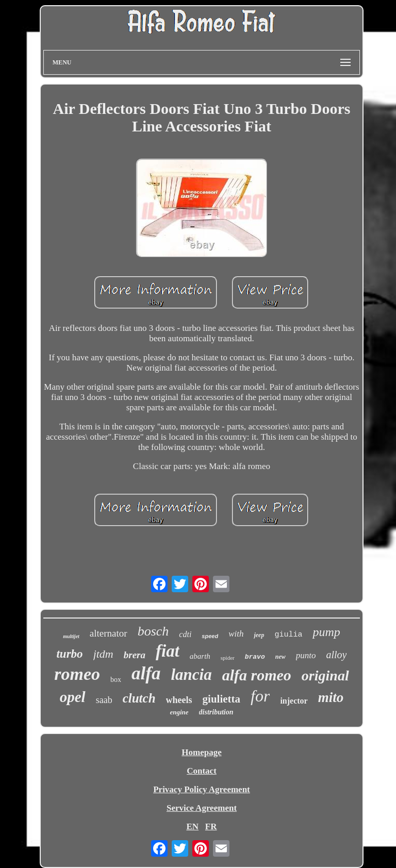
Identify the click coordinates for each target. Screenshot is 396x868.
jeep (259, 635)
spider (228, 658)
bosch (153, 631)
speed (210, 636)
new (280, 657)
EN (192, 827)
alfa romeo (257, 675)
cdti (185, 634)
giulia (288, 635)
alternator (109, 633)
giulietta (222, 699)
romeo (77, 674)
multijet (71, 636)
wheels (179, 700)
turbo (69, 654)
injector (294, 701)
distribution (216, 712)
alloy (336, 655)
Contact (202, 771)
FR (211, 827)
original (325, 675)
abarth (200, 656)
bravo (255, 657)
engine (179, 712)
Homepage (201, 752)
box (116, 680)
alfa (146, 673)
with (236, 634)
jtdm (103, 654)
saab (104, 700)
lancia (191, 674)
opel (73, 697)
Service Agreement (202, 808)
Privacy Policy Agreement (202, 789)
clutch (139, 698)
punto (306, 655)
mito (331, 697)
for (260, 696)
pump (326, 632)
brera (135, 655)
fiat (168, 651)
